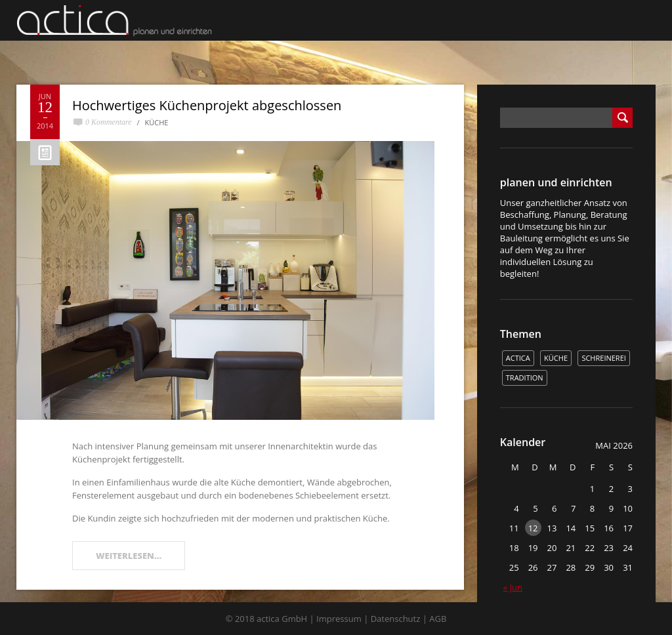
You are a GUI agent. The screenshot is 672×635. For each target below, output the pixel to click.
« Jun (513, 587)
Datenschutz (396, 619)
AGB (438, 619)
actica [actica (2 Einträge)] (518, 358)
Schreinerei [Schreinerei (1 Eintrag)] (603, 358)
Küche (157, 122)
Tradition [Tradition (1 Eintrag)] (525, 378)
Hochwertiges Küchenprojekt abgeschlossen (207, 105)
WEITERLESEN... (129, 556)
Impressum (339, 619)
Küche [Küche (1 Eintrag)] (556, 358)
